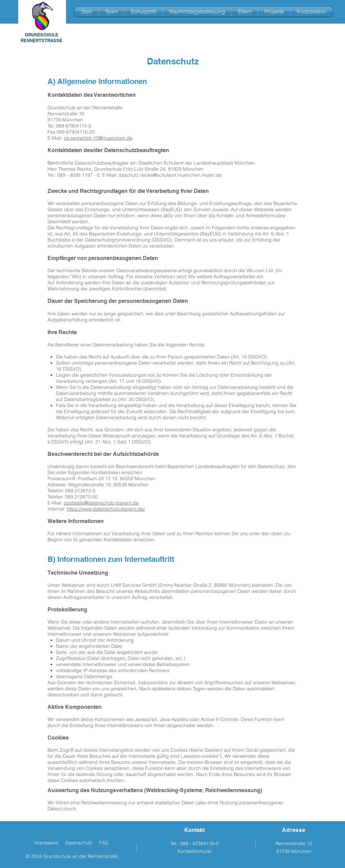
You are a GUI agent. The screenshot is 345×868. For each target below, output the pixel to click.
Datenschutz (79, 843)
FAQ (104, 843)
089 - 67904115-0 (199, 843)
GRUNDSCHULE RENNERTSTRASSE (41, 38)
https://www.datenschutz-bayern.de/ (106, 509)
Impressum (46, 843)
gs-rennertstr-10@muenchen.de (98, 138)
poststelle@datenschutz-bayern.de (101, 503)
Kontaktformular (195, 851)
